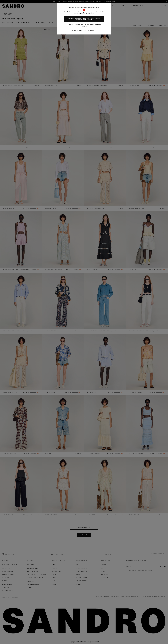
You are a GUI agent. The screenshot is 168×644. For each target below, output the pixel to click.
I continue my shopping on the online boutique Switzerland (84, 26)
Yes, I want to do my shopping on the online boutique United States (84, 19)
